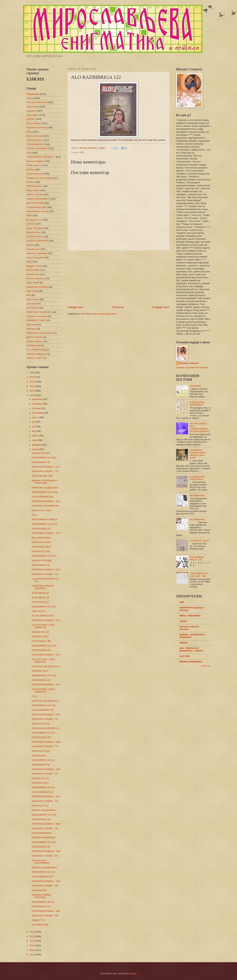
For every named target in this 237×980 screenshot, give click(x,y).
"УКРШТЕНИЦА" (34, 140)
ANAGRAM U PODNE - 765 (45, 916)
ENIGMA (31, 170)
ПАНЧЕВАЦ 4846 (40, 925)
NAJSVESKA (33, 308)
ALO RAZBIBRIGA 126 (42, 497)
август (35, 417)
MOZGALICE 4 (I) (40, 806)
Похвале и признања (37, 316)
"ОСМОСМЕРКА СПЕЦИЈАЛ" (41, 157)
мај (34, 431)
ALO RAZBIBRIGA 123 (42, 792)
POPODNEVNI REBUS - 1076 (46, 501)
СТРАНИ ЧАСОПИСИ (37, 148)
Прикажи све (206, 666)
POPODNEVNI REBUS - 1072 (46, 655)
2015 (32, 950)
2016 (32, 945)
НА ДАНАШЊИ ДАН (36, 207)
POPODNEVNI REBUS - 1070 (46, 715)
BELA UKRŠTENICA (41, 538)
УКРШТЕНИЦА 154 (41, 650)
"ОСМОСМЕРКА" (35, 144)
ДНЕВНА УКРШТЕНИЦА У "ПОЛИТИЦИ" (45, 482)
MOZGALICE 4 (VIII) (41, 510)
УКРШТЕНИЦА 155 (41, 529)
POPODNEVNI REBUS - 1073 (46, 620)
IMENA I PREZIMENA (190, 616)
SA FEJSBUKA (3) (40, 593)
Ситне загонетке (34, 165)
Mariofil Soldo (33, 274)
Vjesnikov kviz (33, 249)
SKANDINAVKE (197, 496)
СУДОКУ (31, 119)
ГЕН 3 (35, 696)
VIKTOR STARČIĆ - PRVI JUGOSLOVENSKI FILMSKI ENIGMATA (199, 427)
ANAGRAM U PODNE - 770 (45, 774)
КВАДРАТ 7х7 (38, 920)
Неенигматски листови (37, 211)
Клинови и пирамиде (37, 253)
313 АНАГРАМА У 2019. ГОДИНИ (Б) (43, 661)
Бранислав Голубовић (37, 287)
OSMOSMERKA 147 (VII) (44, 842)
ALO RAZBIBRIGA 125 (42, 616)
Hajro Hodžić (32, 291)
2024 (32, 377)
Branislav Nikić (33, 232)
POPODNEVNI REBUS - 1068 (46, 769)
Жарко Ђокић (33, 190)
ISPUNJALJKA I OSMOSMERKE (41, 862)
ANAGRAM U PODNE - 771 (45, 746)
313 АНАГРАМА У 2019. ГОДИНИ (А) (43, 690)
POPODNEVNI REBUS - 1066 (46, 824)
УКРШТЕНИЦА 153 (41, 737)
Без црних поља (34, 220)
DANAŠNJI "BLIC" (40, 636)
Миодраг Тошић (34, 266)
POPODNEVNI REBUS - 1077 (46, 467)
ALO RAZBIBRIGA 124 (42, 710)
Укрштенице (32, 107)
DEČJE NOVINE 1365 (42, 476)
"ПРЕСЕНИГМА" (34, 186)
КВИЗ (29, 262)
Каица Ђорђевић (35, 228)
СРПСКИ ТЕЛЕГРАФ (36, 102)
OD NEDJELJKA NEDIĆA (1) (45, 728)
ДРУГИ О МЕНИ (34, 337)
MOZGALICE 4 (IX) (41, 453)
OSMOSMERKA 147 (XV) (44, 607)
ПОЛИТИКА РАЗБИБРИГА (39, 312)
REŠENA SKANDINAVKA (44, 810)
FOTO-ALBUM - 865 (41, 641)
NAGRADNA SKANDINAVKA (45, 506)
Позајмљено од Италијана (39, 178)
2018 (32, 936)
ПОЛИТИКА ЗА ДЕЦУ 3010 (45, 488)
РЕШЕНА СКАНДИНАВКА (44, 868)
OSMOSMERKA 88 (41, 847)
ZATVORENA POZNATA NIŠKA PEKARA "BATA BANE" (198, 454)
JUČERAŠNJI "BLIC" (42, 547)
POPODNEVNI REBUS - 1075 (46, 533)
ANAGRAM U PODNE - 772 (45, 719)
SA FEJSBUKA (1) (40, 602)
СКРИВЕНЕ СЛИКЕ (36, 320)
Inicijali (183, 621)
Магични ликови (34, 136)
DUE (182, 602)
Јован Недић (33, 283)
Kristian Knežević (34, 341)
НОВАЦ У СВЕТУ (35, 358)
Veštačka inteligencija (36, 354)
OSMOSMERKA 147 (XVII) (44, 524)
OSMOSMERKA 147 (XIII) (44, 676)
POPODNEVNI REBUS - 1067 (46, 796)
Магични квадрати (35, 161)
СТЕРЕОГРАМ (33, 346)
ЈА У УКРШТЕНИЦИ (36, 350)
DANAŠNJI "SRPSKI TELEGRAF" (41, 896)
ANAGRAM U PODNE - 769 (45, 801)
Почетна (118, 307)
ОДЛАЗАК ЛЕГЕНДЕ (42, 560)
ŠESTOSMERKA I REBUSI (44, 519)
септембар (38, 413)
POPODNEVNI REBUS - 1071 (46, 685)
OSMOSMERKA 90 (41, 680)
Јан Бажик (31, 304)
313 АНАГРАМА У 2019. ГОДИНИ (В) (43, 626)
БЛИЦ (29, 132)
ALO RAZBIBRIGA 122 (42, 877)
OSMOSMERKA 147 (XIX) (44, 458)
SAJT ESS (185, 656)
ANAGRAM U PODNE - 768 (45, 828)
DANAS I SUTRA (34, 195)
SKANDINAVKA (39, 756)
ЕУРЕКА (30, 182)
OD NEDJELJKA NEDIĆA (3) (45, 666)
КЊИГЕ (30, 245)
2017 (32, 941)
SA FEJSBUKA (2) (40, 598)
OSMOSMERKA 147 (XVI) (44, 556)
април (35, 436)
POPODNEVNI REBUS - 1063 (46, 911)
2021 (32, 391)
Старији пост (161, 307)
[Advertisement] (118, 278)
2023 (32, 382)
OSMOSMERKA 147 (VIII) (44, 815)
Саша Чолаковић (35, 258)
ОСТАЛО (31, 224)
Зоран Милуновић (35, 174)
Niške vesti (31, 325)
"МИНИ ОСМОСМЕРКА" (38, 199)
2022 (32, 386)
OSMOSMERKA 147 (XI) (43, 733)
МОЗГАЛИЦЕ (33, 270)
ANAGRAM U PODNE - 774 (45, 471)
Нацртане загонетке (36, 127)
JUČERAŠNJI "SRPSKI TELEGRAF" (43, 587)
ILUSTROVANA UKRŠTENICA (197, 404)
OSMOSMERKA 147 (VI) (43, 872)
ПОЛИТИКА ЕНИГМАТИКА (39, 333)
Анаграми (31, 111)
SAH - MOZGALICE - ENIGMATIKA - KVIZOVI (191, 649)
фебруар (37, 445)
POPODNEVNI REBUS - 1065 (46, 851)
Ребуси (30, 98)
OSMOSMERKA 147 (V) (43, 902)
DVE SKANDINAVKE (42, 833)
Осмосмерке (33, 115)
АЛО (81, 152)
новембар (37, 404)
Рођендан (31, 329)
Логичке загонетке (35, 278)
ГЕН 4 (35, 515)
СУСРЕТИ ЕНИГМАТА (37, 241)
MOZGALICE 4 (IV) (41, 724)
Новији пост (76, 307)
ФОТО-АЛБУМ (33, 123)
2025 (32, 373)
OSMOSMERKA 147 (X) (43, 760)
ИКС (28, 295)
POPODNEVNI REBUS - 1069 (46, 742)
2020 (32, 395)
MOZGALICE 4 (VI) (41, 551)
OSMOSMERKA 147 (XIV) (44, 646)
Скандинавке (33, 94)
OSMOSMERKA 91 (41, 565)
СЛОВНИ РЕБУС (35, 237)
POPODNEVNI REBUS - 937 (197, 558)
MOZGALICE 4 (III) (41, 751)
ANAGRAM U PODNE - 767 (45, 856)
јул (34, 422)
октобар (36, 408)
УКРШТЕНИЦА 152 (41, 819)
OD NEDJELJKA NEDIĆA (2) (45, 701)
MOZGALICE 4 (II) (40, 778)
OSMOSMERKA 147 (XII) (44, 705)
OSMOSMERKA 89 (41, 765)
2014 (32, 955)
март (35, 440)
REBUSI (184, 643)
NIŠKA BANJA (38, 611)
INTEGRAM (195, 386)
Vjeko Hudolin (33, 299)
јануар (35, 449)
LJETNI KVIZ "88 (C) (199, 541)
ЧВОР (29, 215)
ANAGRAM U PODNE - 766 (45, 886)
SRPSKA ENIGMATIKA (191, 662)
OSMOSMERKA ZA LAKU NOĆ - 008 (199, 575)
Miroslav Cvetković (189, 363)
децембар (37, 399)
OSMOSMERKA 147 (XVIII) (45, 492)
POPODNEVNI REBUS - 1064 (46, 881)
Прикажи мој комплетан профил (192, 367)
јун (34, 426)
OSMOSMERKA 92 (41, 462)
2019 (32, 932)
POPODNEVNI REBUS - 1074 (46, 570)
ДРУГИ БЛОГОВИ (35, 203)
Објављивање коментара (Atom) (100, 314)
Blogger (133, 973)
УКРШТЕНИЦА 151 (41, 906)
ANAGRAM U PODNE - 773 (45, 574)
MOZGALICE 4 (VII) (41, 542)
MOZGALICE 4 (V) (40, 632)
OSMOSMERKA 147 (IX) (43, 787)
